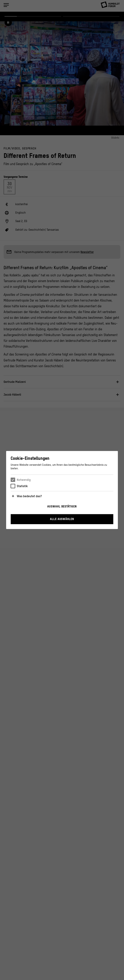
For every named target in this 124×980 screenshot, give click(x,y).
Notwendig (24, 480)
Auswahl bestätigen (62, 506)
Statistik (22, 486)
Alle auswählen (62, 519)
